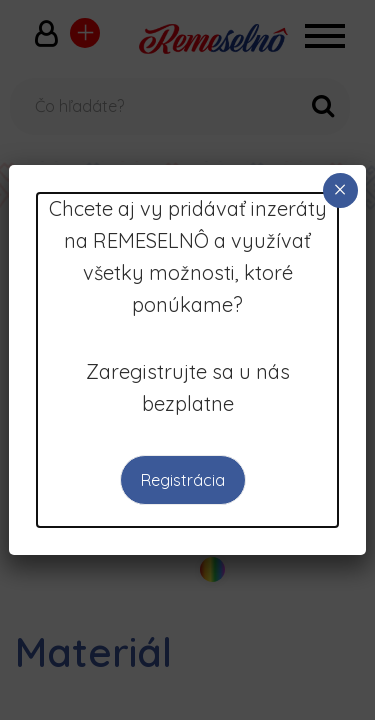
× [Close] (340, 189)
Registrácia (183, 480)
